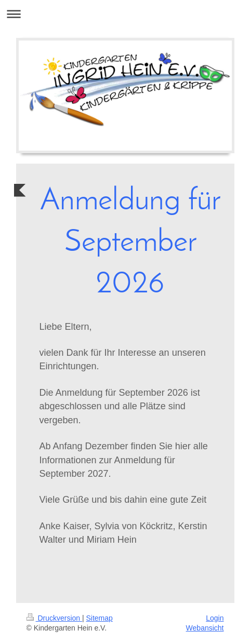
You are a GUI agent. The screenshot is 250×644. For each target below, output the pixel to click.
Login (215, 618)
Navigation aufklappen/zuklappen (125, 14)
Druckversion (54, 618)
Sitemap (100, 618)
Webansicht (205, 628)
